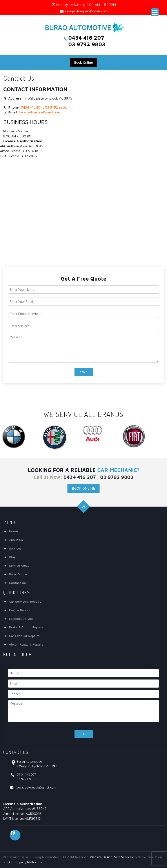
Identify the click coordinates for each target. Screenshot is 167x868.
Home (13, 531)
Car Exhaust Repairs (24, 636)
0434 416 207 (32, 107)
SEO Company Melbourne (24, 862)
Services (15, 548)
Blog (12, 557)
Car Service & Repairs (25, 601)
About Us (16, 540)
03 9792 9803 (56, 107)
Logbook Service (21, 619)
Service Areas (19, 566)
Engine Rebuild (20, 610)
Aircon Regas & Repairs (26, 644)
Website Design (101, 857)
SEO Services (124, 857)
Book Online (84, 62)
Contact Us (17, 583)
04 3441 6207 (26, 774)
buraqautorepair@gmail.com (86, 11)
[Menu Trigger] (155, 12)
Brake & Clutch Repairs (26, 627)
